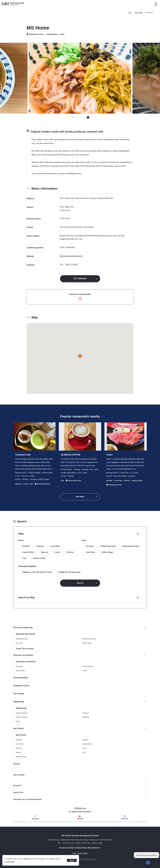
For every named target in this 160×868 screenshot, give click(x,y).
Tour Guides (19, 694)
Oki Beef (26, 546)
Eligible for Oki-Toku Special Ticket (37, 572)
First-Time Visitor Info (79, 628)
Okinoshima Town (108, 546)
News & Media (19, 775)
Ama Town (91, 552)
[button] (80, 356)
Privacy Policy (82, 853)
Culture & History (22, 717)
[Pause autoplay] (88, 117)
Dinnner (70, 552)
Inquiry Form (18, 792)
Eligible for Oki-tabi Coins (70, 572)
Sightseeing (79, 702)
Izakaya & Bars (39, 558)
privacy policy (10, 862)
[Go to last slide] (22, 78)
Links (74, 853)
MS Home (150, 13)
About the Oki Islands (25, 634)
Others (18, 721)
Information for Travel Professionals (27, 799)
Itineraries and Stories (79, 655)
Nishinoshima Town (131, 546)
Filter (21, 534)
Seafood (40, 546)
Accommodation (21, 678)
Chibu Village (107, 552)
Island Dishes (28, 552)
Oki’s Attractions (88, 666)
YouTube (80, 818)
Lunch (57, 552)
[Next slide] (138, 78)
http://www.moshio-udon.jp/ (71, 256)
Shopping (86, 717)
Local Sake (55, 546)
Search (80, 583)
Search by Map (26, 597)
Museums (86, 713)
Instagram (35, 818)
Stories (85, 671)
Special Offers (21, 671)
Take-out (44, 552)
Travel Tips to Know (25, 649)
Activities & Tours (21, 686)
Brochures (17, 785)
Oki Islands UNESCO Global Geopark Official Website (57, 848)
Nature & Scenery (22, 713)
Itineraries (19, 666)
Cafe (24, 558)
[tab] (72, 117)
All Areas (90, 546)
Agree (72, 860)
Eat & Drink (139, 13)
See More (80, 497)
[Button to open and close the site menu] (156, 4)
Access (17, 764)
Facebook (125, 818)
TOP (130, 13)
